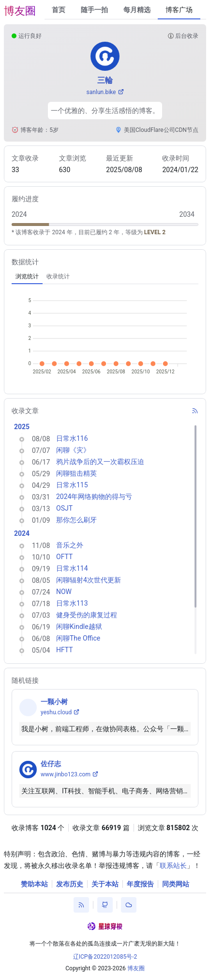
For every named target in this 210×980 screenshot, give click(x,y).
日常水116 (72, 438)
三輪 (105, 80)
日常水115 (72, 485)
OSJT (64, 508)
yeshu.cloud (56, 712)
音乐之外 (70, 545)
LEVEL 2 (155, 232)
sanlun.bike (101, 92)
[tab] (27, 276)
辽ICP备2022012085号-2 (105, 957)
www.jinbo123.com (66, 774)
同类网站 (176, 884)
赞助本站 (34, 884)
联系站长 (173, 866)
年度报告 (140, 884)
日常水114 (72, 568)
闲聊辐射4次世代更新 (89, 580)
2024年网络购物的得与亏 (94, 497)
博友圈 (20, 11)
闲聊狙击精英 (76, 473)
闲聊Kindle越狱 (79, 627)
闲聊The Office (78, 638)
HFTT (65, 650)
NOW (64, 592)
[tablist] (105, 276)
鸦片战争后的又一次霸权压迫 (100, 462)
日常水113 (72, 603)
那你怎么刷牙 (76, 520)
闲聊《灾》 (73, 450)
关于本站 (105, 884)
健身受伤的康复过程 (87, 615)
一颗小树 (54, 702)
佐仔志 (51, 764)
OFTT (64, 557)
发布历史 (70, 884)
